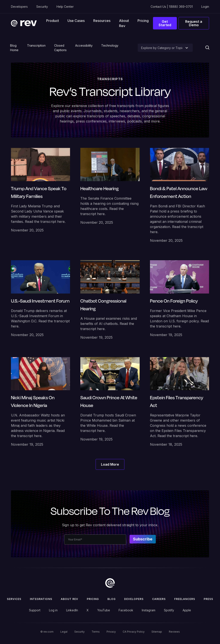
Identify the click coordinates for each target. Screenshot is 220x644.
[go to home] (110, 583)
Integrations (41, 599)
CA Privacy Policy (134, 632)
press (208, 599)
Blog (112, 599)
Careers (159, 599)
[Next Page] (110, 464)
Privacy (111, 632)
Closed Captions (60, 48)
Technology (110, 45)
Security (42, 7)
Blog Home (14, 48)
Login (205, 7)
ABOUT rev (70, 599)
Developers (19, 7)
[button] (53, 21)
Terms (96, 632)
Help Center (65, 7)
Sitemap (157, 632)
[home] (24, 23)
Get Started (165, 23)
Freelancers (185, 599)
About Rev (124, 23)
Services (14, 599)
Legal (64, 632)
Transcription (36, 45)
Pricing (143, 21)
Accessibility (84, 45)
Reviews (174, 632)
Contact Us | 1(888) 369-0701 (172, 7)
